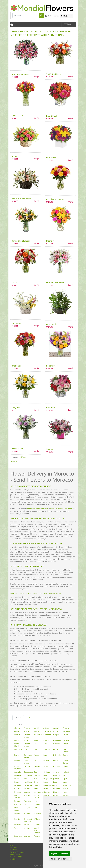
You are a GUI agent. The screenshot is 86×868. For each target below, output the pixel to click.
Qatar (26, 804)
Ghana (46, 766)
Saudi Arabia (17, 809)
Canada (66, 740)
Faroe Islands (27, 762)
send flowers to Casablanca (38, 509)
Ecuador (37, 755)
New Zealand (17, 797)
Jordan (17, 782)
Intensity (50, 241)
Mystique (50, 407)
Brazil (26, 740)
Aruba (16, 731)
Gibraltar (57, 766)
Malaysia (27, 789)
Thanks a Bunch (53, 74)
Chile (36, 744)
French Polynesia (18, 768)
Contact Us (14, 850)
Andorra (27, 728)
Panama (17, 801)
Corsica (66, 744)
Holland (66, 772)
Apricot (15, 156)
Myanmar (57, 792)
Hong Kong (28, 775)
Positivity (50, 366)
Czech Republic (66, 751)
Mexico (66, 789)
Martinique (47, 789)
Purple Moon (17, 449)
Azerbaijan (47, 731)
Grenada (17, 772)
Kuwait (56, 782)
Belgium (56, 735)
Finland (46, 761)
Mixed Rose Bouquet (55, 199)
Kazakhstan (28, 782)
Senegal (27, 808)
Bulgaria (46, 740)
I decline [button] (65, 854)
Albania (17, 728)
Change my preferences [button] (61, 859)
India (45, 775)
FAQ (12, 845)
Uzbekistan (18, 836)
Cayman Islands (27, 745)
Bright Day (16, 366)
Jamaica (56, 779)
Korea (46, 782)
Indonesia (57, 775)
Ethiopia (17, 761)
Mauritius (57, 789)
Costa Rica (18, 749)
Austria (36, 731)
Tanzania (37, 825)
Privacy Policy (56, 847)
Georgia (27, 766)
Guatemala (47, 772)
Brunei (36, 740)
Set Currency (54, 16)
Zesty (14, 282)
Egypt (45, 755)
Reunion (37, 804)
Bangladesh (38, 735)
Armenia (66, 728)
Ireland (17, 779)
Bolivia (65, 735)
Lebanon (17, 785)
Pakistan (66, 795)
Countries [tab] (18, 718)
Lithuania (37, 785)
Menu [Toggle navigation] (69, 25)
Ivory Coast (48, 779)
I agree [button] (54, 854)
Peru (35, 801)
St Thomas (37, 819)
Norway (46, 795)
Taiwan (27, 825)
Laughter (16, 407)
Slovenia (27, 813)
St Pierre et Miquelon (28, 820)
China (45, 744)
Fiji (35, 761)
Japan (65, 779)
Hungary (37, 775)
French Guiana (66, 762)
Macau (56, 785)
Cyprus (56, 749)
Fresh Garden (52, 324)
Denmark (18, 755)
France (56, 761)
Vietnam (37, 836)
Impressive (51, 158)
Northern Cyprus (37, 797)
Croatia (27, 749)
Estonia (66, 755)
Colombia (57, 744)
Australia (27, 731)
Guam (36, 772)
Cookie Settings (16, 857)
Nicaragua (28, 795)
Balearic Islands (27, 736)
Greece (66, 766)
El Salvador (57, 755)
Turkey (17, 828)
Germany (37, 766)
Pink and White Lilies (55, 282)
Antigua (46, 728)
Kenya (36, 782)
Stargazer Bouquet (20, 74)
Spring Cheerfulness (21, 241)
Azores (56, 731)
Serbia (36, 808)
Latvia (65, 782)
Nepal (65, 792)
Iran (64, 775)
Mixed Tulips (17, 116)
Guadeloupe (29, 772)
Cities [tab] (28, 718)
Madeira (17, 789)
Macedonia (67, 785)
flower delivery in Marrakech (61, 509)
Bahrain (17, 735)
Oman (56, 795)
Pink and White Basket (22, 198)
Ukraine (27, 828)
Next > (24, 457)
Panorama (16, 323)
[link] (56, 847)
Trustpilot (14, 462)
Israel (26, 779)
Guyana (56, 772)
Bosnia (17, 740)
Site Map (13, 859)
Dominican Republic (28, 756)
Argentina (57, 728)
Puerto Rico (18, 804)
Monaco (27, 792)
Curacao (47, 749)
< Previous (14, 457)
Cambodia (57, 740)
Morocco (47, 792)
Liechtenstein (29, 785)
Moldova (17, 792)
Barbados (47, 735)
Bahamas (66, 731)
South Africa (38, 813)
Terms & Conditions (18, 852)
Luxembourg (48, 785)
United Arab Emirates (37, 830)
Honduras (18, 775)
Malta (36, 789)
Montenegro (38, 792)
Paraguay (27, 801)
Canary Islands (17, 745)
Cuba (36, 749)
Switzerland (18, 825)
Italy (35, 779)
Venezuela (28, 836)
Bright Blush (52, 116)
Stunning (50, 449)
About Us (14, 847)
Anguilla (37, 728)
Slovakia (17, 813)
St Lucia (17, 819)
